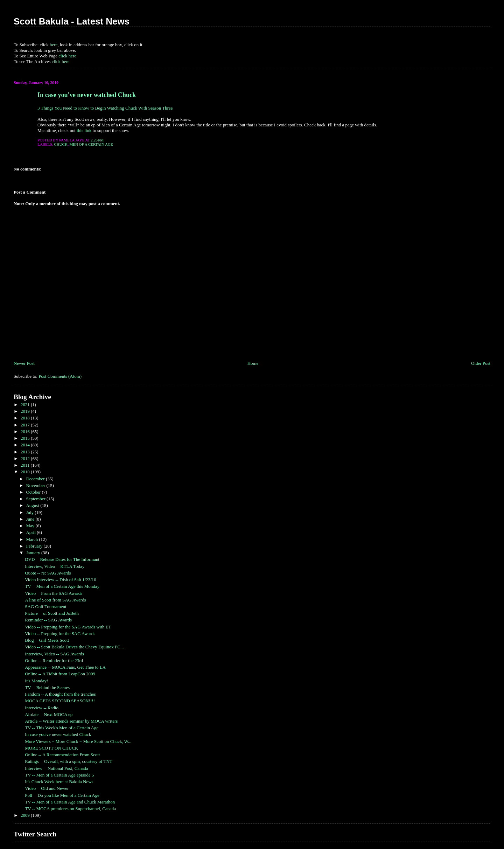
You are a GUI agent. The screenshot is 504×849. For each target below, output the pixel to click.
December (36, 479)
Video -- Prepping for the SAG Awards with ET (68, 627)
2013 (26, 452)
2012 (26, 458)
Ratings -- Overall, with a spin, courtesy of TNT (68, 761)
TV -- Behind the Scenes (47, 687)
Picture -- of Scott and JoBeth (52, 613)
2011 (26, 465)
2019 (26, 411)
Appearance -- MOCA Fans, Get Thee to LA (65, 667)
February (35, 546)
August (33, 505)
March (32, 539)
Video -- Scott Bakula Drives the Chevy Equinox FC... (74, 647)
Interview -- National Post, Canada (56, 768)
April (31, 532)
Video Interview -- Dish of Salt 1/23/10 (61, 580)
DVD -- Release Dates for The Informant (62, 559)
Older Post (481, 363)
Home (253, 363)
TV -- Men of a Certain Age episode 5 (59, 775)
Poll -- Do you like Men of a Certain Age (62, 795)
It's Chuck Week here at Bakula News (59, 782)
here (54, 45)
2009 (26, 815)
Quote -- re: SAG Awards (48, 573)
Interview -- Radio (42, 708)
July (30, 512)
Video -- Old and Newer (47, 788)
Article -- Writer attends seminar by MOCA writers (71, 721)
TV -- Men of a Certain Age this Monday (62, 586)
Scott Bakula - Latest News (72, 21)
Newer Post (24, 363)
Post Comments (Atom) (60, 376)
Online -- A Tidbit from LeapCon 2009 (60, 674)
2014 (26, 445)
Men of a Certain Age (91, 144)
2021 (26, 405)
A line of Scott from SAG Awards (55, 600)
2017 (26, 425)
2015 (26, 438)
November (36, 485)
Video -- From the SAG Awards (54, 593)
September (36, 499)
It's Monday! (36, 681)
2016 (26, 432)
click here (67, 56)
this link (84, 130)
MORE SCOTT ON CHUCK (51, 748)
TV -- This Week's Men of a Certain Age (62, 728)
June (31, 519)
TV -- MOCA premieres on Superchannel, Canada (70, 809)
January (34, 553)
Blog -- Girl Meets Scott (47, 640)
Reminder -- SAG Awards (48, 620)
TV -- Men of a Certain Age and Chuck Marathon (70, 802)
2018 (26, 418)
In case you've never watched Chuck (87, 95)
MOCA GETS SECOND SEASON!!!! (60, 701)
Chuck (61, 144)
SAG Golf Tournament (45, 607)
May (31, 526)
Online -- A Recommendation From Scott (62, 755)
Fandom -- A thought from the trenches (60, 694)
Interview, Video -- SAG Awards (54, 654)
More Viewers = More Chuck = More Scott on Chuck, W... (78, 741)
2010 (26, 472)
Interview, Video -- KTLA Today (55, 566)
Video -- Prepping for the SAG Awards (60, 634)
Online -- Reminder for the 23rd (54, 660)
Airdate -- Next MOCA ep (49, 714)
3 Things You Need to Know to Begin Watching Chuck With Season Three (105, 108)
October (34, 492)
